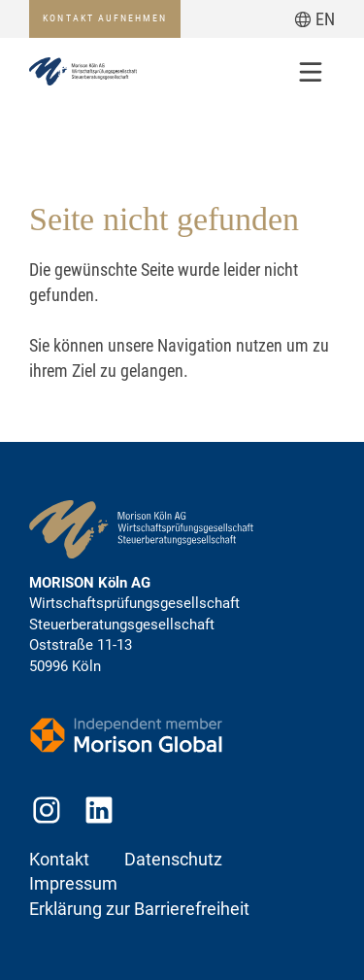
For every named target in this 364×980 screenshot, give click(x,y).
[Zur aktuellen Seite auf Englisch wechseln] (315, 19)
